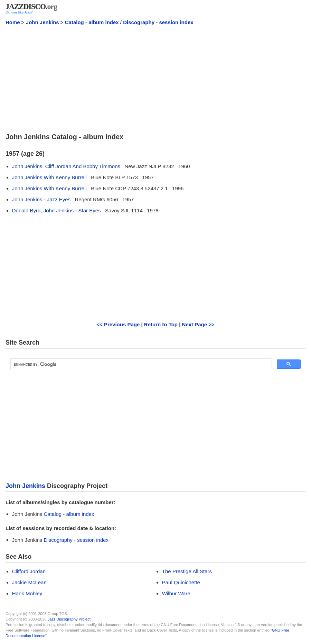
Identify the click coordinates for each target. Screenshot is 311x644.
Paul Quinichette (181, 582)
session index (176, 22)
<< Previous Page (118, 324)
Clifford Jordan (29, 571)
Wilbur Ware (176, 593)
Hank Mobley (27, 593)
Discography (139, 22)
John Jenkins (43, 22)
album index (104, 22)
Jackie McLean (29, 582)
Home (13, 22)
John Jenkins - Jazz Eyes (41, 199)
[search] (140, 365)
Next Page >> (198, 324)
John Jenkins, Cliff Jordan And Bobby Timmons (66, 166)
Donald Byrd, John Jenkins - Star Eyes (56, 210)
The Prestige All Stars (187, 571)
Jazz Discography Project (69, 619)
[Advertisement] (155, 79)
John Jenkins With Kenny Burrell (49, 177)
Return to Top (161, 324)
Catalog (74, 22)
